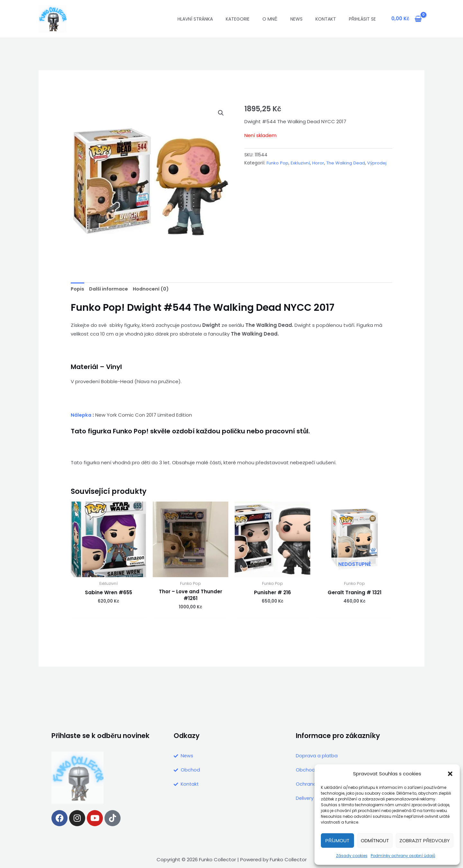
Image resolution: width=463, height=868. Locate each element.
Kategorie (238, 19)
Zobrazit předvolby (425, 840)
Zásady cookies (352, 856)
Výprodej (254, 171)
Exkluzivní (301, 163)
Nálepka (82, 415)
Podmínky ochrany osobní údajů (403, 856)
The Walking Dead (347, 163)
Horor (319, 163)
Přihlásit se (362, 19)
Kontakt (326, 19)
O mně (270, 19)
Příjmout (337, 840)
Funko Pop (278, 163)
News (296, 19)
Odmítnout (375, 840)
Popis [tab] (78, 289)
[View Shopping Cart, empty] (407, 19)
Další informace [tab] (110, 289)
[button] (450, 774)
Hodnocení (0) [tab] (154, 289)
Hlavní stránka (195, 19)
